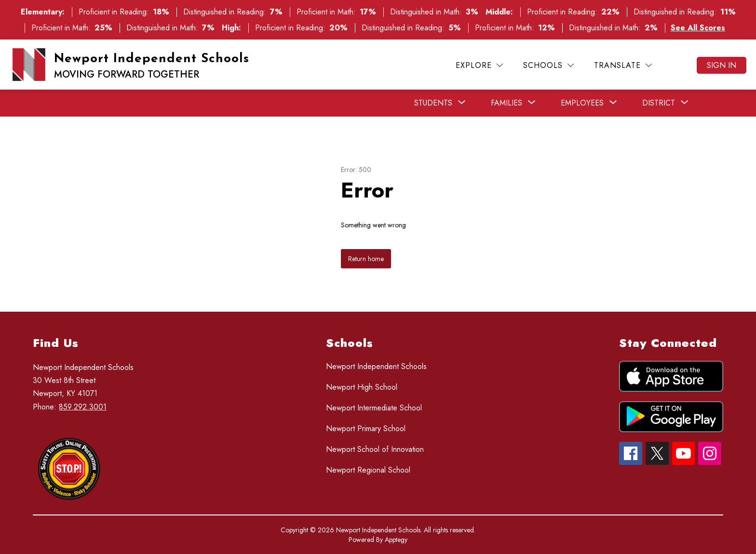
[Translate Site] (623, 65)
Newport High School (362, 387)
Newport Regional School (368, 470)
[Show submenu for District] (659, 103)
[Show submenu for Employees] (582, 103)
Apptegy (396, 540)
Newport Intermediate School (374, 408)
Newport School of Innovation (375, 449)
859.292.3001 (83, 407)
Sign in (722, 65)
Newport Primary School (366, 429)
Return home (366, 259)
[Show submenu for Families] (506, 103)
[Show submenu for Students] (433, 103)
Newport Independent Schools (376, 366)
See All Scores (698, 28)
